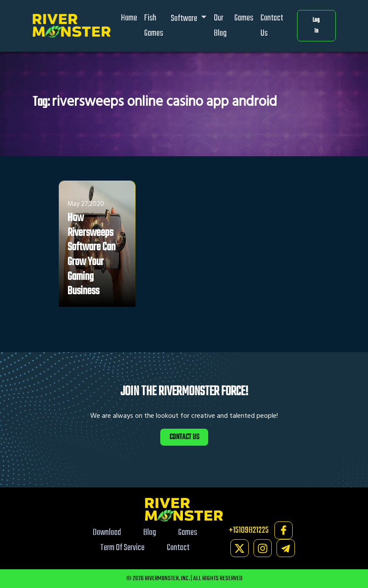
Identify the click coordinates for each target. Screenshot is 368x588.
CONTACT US (184, 437)
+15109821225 (249, 530)
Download (107, 533)
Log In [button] (316, 26)
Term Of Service (122, 548)
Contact (178, 548)
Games (244, 18)
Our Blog (220, 26)
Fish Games (154, 26)
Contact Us (272, 26)
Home (129, 18)
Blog (150, 533)
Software (185, 18)
